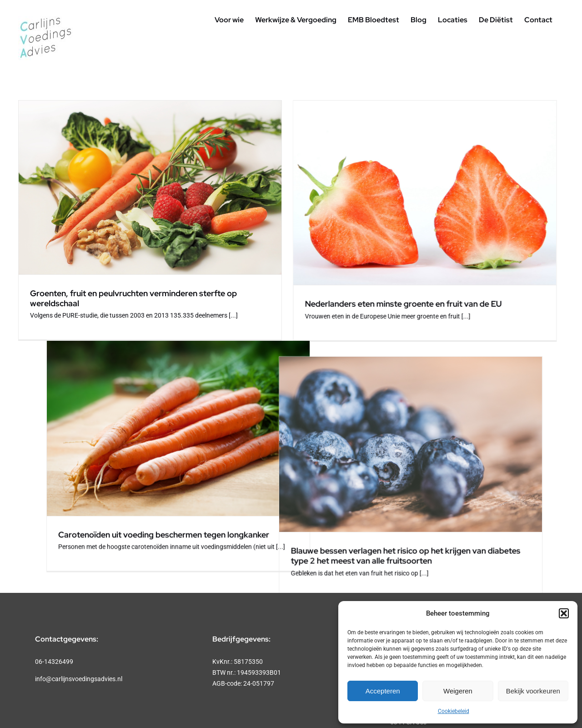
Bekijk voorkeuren (533, 691)
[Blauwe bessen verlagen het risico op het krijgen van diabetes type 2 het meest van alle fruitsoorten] (157, 404)
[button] (564, 613)
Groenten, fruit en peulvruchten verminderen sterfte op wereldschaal (133, 298)
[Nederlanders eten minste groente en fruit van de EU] (340, 193)
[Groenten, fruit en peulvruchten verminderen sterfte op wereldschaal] (150, 187)
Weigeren (458, 691)
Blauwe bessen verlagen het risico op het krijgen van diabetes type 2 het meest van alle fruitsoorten (152, 515)
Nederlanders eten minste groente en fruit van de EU (319, 304)
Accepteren (383, 691)
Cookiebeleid (454, 711)
